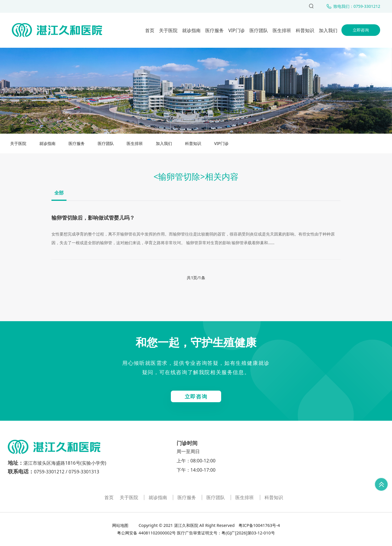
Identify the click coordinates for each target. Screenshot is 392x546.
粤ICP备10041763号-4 (259, 525)
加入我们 (328, 30)
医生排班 (282, 30)
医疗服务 (215, 30)
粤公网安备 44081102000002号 (146, 533)
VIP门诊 (237, 30)
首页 (150, 30)
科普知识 (305, 30)
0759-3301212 (49, 472)
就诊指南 (191, 30)
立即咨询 (361, 30)
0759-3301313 (84, 472)
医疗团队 (259, 30)
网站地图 (121, 525)
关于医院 (168, 30)
